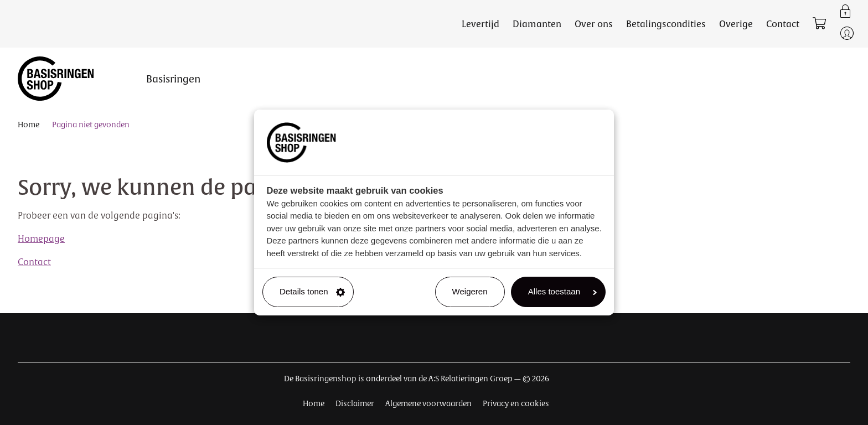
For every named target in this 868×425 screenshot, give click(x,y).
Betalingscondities (666, 24)
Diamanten (537, 24)
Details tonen (312, 291)
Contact (783, 24)
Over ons (594, 24)
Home (29, 125)
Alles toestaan (562, 291)
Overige (736, 24)
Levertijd (480, 24)
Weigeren (470, 291)
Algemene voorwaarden (428, 403)
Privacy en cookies (516, 403)
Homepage (41, 239)
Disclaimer (355, 403)
